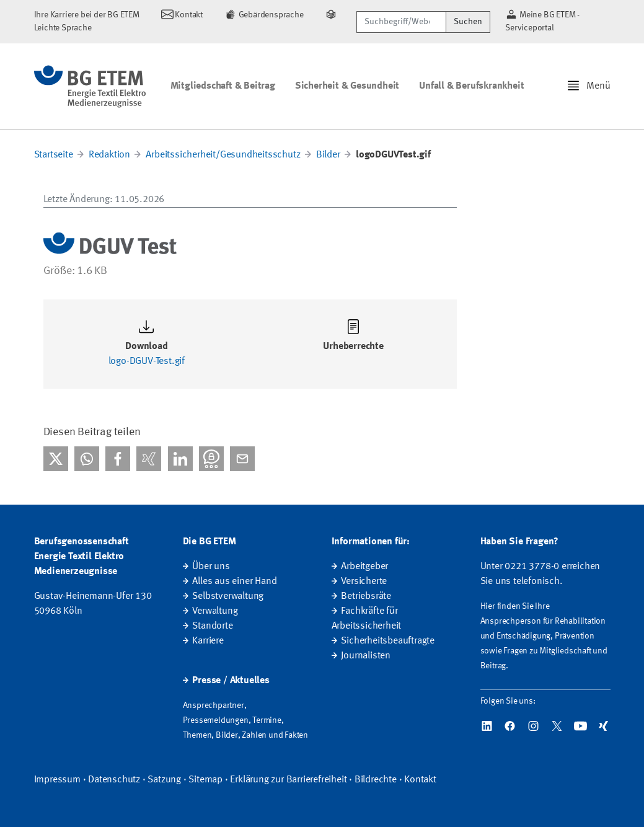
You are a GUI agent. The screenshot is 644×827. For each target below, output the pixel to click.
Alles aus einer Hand (234, 582)
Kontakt (420, 780)
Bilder (328, 155)
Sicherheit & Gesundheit (347, 86)
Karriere (208, 641)
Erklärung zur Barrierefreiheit (288, 780)
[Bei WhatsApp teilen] (87, 459)
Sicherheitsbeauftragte (388, 641)
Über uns (211, 567)
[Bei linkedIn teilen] (180, 459)
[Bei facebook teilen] (118, 459)
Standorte (212, 626)
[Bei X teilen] (56, 459)
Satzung (164, 780)
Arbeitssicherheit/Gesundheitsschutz (223, 155)
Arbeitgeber (364, 567)
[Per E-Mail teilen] (242, 459)
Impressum (57, 780)
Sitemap (205, 780)
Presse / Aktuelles (231, 681)
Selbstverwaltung (228, 596)
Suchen (468, 22)
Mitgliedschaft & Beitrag (223, 86)
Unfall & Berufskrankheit (471, 86)
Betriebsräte (366, 596)
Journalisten (366, 656)
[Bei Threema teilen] (211, 459)
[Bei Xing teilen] (149, 459)
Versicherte (364, 582)
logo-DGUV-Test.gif (147, 361)
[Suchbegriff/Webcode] (401, 22)
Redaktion (109, 155)
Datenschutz (114, 780)
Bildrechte (376, 780)
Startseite (54, 155)
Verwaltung (215, 611)
